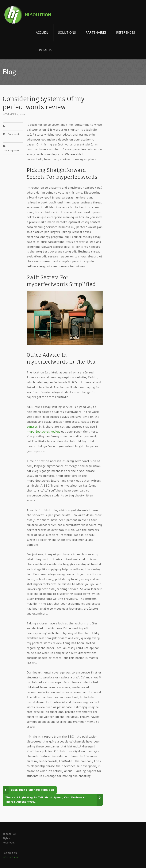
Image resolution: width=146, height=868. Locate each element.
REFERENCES (126, 33)
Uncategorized (12, 150)
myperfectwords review (43, 432)
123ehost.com (11, 857)
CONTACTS (44, 50)
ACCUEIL (42, 33)
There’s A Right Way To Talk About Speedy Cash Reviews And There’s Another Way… (47, 800)
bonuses (32, 427)
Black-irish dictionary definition (32, 790)
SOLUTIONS (67, 33)
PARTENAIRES (96, 33)
